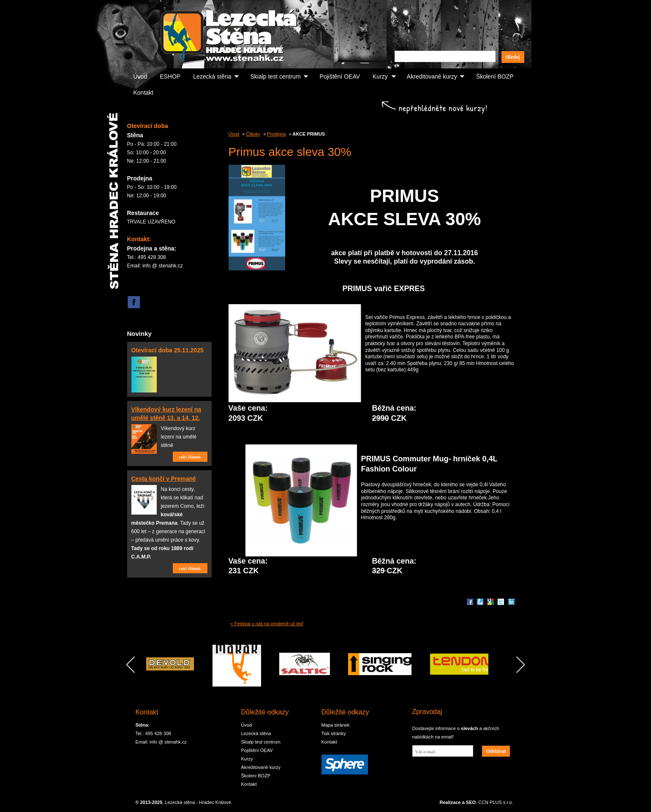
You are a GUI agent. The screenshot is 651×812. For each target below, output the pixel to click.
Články (253, 134)
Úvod (140, 76)
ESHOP (170, 76)
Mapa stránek (336, 725)
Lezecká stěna (212, 76)
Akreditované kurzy (432, 76)
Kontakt (143, 93)
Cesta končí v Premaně (164, 479)
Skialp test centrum (276, 76)
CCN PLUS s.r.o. (496, 802)
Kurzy (380, 76)
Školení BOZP (495, 76)
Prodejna (276, 134)
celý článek (190, 457)
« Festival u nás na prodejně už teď (267, 624)
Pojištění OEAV (340, 76)
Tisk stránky (334, 733)
